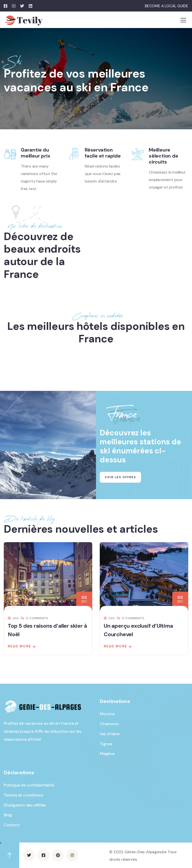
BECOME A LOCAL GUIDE (166, 6)
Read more (19, 646)
